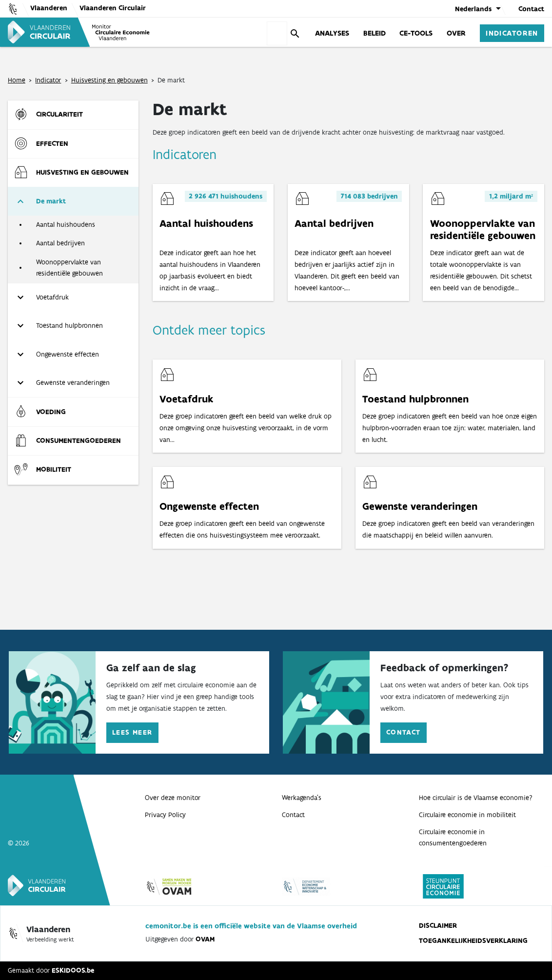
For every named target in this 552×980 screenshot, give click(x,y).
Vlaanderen (49, 8)
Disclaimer (438, 925)
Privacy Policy (165, 815)
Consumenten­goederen (79, 440)
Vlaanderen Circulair (113, 8)
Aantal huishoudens (66, 224)
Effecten (52, 143)
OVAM (205, 939)
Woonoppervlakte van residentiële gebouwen (69, 268)
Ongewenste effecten (68, 354)
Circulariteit (59, 114)
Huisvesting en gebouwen (109, 80)
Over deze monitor (173, 798)
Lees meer (132, 732)
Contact (531, 9)
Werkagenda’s (302, 798)
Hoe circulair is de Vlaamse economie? (476, 798)
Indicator (48, 80)
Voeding (51, 412)
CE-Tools (416, 33)
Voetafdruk (52, 297)
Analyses (332, 33)
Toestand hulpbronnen (69, 325)
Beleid (375, 33)
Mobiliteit (54, 469)
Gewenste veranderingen (73, 382)
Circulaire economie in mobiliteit (467, 815)
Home (17, 80)
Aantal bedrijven (60, 243)
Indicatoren (512, 33)
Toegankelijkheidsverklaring (473, 940)
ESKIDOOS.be (73, 970)
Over (456, 33)
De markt (51, 201)
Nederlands (473, 9)
